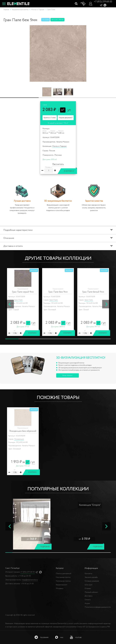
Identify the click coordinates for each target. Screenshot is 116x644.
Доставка (88, 596)
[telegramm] (41, 637)
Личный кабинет (91, 592)
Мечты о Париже (59, 146)
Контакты (88, 574)
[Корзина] (83, 4)
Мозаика (60, 588)
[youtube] (76, 637)
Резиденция (19, 439)
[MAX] (59, 637)
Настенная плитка (63, 577)
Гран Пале (18, 300)
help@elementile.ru (30, 580)
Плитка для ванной (63, 574)
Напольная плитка (63, 581)
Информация (91, 568)
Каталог (60, 568)
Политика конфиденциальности (98, 607)
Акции (87, 603)
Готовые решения (92, 581)
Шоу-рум (88, 585)
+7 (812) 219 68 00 (103, 2)
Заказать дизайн (91, 577)
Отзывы (88, 588)
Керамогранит (62, 585)
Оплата (88, 600)
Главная (6, 10)
